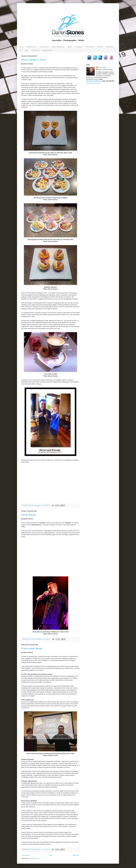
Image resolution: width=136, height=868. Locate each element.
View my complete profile (93, 83)
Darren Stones (102, 67)
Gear (27, 50)
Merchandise (90, 47)
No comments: (46, 505)
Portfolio (100, 47)
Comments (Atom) (34, 858)
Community (79, 47)
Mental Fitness (47, 50)
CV (21, 50)
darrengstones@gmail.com (94, 81)
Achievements (44, 47)
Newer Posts (25, 855)
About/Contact (31, 47)
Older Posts (76, 855)
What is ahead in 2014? (34, 60)
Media (70, 47)
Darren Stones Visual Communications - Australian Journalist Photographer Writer (37, 7)
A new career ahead (32, 648)
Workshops (110, 47)
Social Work (35, 50)
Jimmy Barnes (29, 515)
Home (22, 47)
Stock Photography (58, 47)
